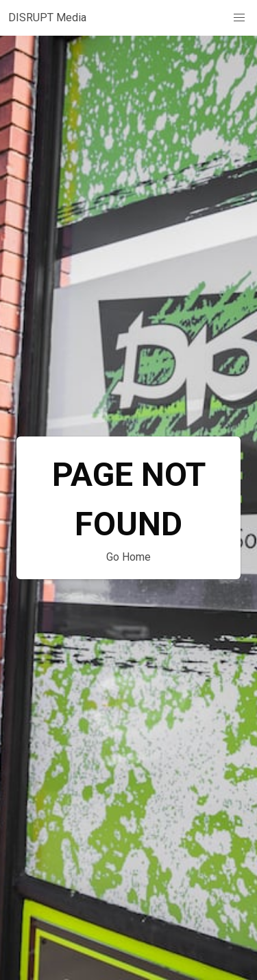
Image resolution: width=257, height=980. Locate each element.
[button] (239, 18)
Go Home (128, 557)
